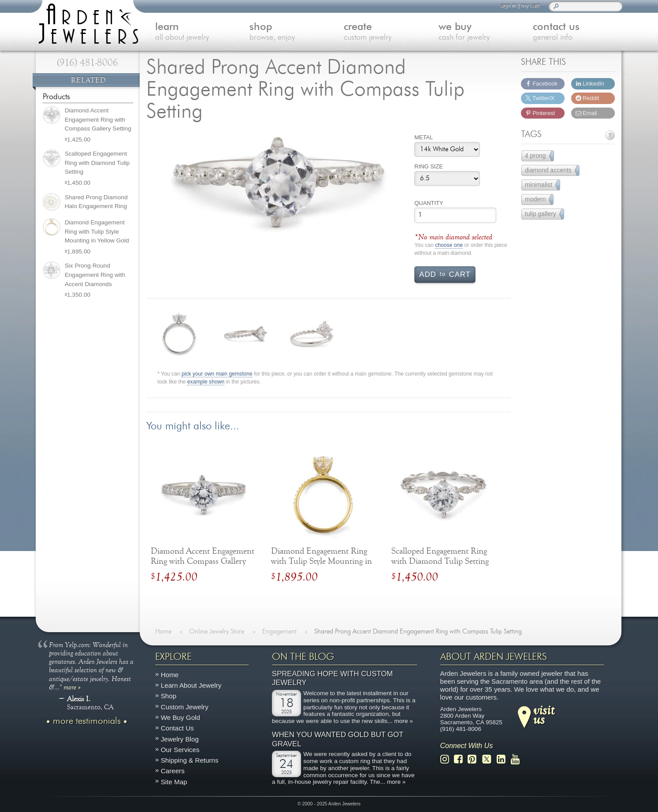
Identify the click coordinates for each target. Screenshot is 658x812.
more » (72, 686)
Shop (169, 696)
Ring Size (429, 166)
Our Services (180, 749)
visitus (544, 714)
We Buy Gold (180, 717)
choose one (449, 245)
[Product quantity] (455, 215)
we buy (481, 32)
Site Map (174, 781)
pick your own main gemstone (217, 374)
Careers (173, 771)
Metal (424, 137)
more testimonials (87, 721)
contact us (575, 32)
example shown (206, 382)
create (387, 32)
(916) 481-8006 (87, 63)
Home (170, 674)
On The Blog (303, 657)
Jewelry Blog (180, 739)
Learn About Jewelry (191, 685)
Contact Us (177, 728)
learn (198, 32)
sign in (508, 6)
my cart (530, 6)
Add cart (445, 274)
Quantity (429, 203)
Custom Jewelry (185, 706)
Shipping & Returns (190, 760)
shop (293, 32)
